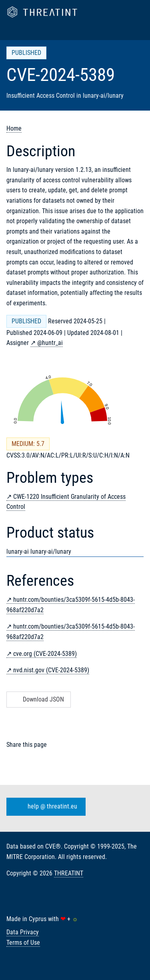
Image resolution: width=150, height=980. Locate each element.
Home (14, 128)
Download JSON (38, 699)
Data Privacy (23, 932)
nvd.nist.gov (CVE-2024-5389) (51, 670)
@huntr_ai (50, 343)
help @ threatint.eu (44, 807)
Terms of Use (23, 943)
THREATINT (69, 873)
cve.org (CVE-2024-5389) (45, 654)
